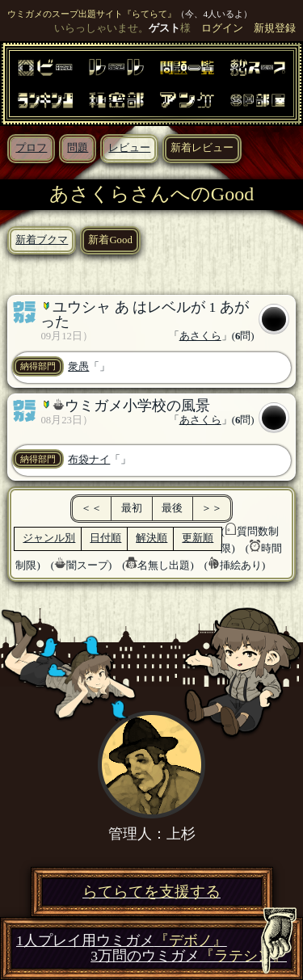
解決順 (151, 538)
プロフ (31, 148)
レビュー (129, 148)
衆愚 (78, 367)
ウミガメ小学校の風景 (137, 406)
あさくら (200, 336)
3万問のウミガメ (189, 956)
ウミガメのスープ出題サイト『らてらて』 (92, 14)
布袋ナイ (89, 460)
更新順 (198, 538)
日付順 (105, 538)
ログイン (222, 28)
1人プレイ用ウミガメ (122, 941)
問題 (78, 148)
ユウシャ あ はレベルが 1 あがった (144, 314)
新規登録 (275, 28)
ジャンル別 (49, 538)
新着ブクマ (42, 240)
